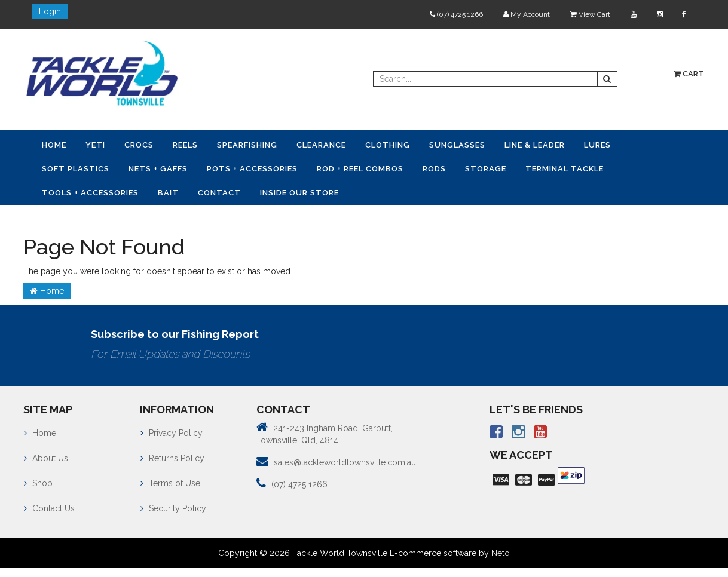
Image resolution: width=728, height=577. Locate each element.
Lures (597, 145)
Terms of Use (170, 483)
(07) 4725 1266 (456, 14)
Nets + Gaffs (158, 169)
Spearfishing (247, 145)
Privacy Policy (172, 433)
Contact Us (49, 508)
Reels (185, 145)
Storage (486, 169)
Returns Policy (172, 458)
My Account (527, 14)
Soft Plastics (76, 169)
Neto (501, 553)
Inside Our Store (299, 193)
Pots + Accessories (252, 169)
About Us (46, 458)
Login (50, 11)
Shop (38, 483)
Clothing (388, 145)
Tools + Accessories (90, 193)
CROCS (139, 145)
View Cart (590, 14)
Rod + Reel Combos (360, 169)
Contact (219, 193)
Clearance (321, 145)
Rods (434, 169)
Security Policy (173, 508)
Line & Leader (535, 145)
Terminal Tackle (565, 169)
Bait (168, 193)
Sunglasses (457, 145)
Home (54, 145)
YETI (95, 145)
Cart (689, 74)
